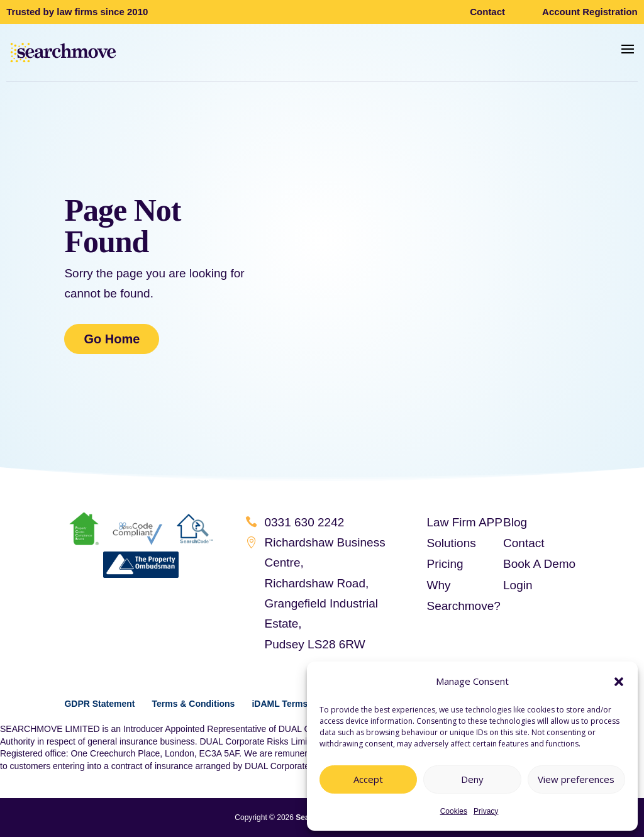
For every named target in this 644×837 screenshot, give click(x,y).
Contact (487, 12)
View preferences (576, 779)
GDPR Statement (99, 704)
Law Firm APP (465, 522)
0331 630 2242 (304, 522)
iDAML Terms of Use (294, 704)
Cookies (454, 811)
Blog (515, 522)
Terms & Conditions (193, 704)
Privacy (486, 811)
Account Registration (590, 12)
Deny (472, 779)
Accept (368, 779)
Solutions (452, 543)
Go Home (112, 339)
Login (518, 585)
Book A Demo (539, 564)
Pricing (445, 564)
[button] (619, 682)
